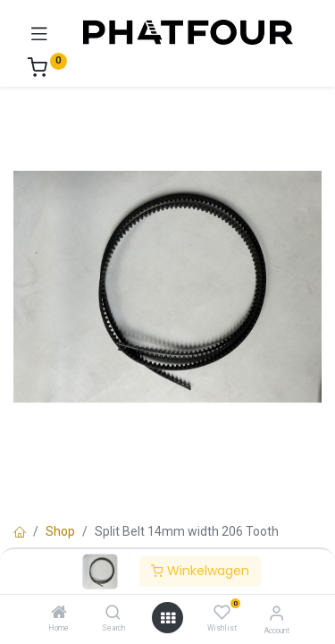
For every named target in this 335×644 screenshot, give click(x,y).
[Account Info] (276, 613)
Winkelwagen (200, 571)
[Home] (59, 614)
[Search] (113, 614)
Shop (60, 531)
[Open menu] (168, 618)
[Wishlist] (222, 613)
